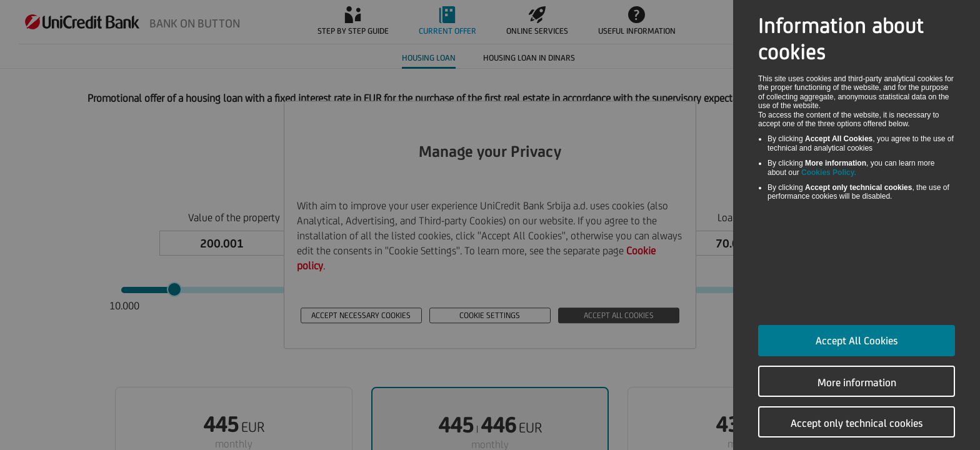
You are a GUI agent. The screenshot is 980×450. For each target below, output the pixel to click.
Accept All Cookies (857, 341)
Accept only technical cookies (857, 423)
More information (857, 382)
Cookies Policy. (829, 172)
